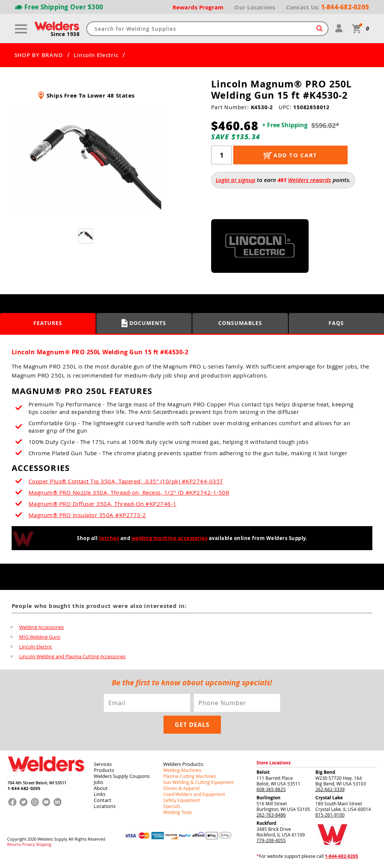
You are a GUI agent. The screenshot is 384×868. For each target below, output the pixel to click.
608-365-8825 (271, 789)
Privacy (28, 845)
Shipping (43, 845)
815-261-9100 (330, 815)
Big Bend (325, 772)
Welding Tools (178, 812)
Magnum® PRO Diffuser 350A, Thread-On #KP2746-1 (103, 504)
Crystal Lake (329, 798)
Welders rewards (310, 180)
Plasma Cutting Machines (190, 776)
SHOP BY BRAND (39, 55)
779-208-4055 (271, 840)
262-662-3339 (330, 789)
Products (104, 770)
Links (100, 794)
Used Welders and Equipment (194, 794)
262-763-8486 (271, 815)
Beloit (263, 772)
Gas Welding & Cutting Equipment (198, 782)
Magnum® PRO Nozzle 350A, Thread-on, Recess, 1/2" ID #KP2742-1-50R (129, 492)
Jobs (98, 782)
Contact (103, 800)
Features (48, 323)
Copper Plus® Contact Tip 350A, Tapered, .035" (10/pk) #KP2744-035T (126, 481)
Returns (14, 845)
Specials (172, 806)
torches (109, 538)
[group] (86, 162)
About (101, 788)
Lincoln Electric (96, 55)
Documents (144, 323)
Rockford (266, 823)
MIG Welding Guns (40, 637)
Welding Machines (182, 770)
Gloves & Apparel (181, 788)
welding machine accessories (170, 538)
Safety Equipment (181, 800)
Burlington (268, 798)
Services (103, 764)
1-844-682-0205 (24, 788)
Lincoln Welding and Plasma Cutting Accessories (72, 656)
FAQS (336, 323)
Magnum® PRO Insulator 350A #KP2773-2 (87, 515)
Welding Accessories (41, 627)
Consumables (240, 323)
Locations (105, 806)
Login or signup (235, 180)
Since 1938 (65, 34)
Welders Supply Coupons (122, 776)
